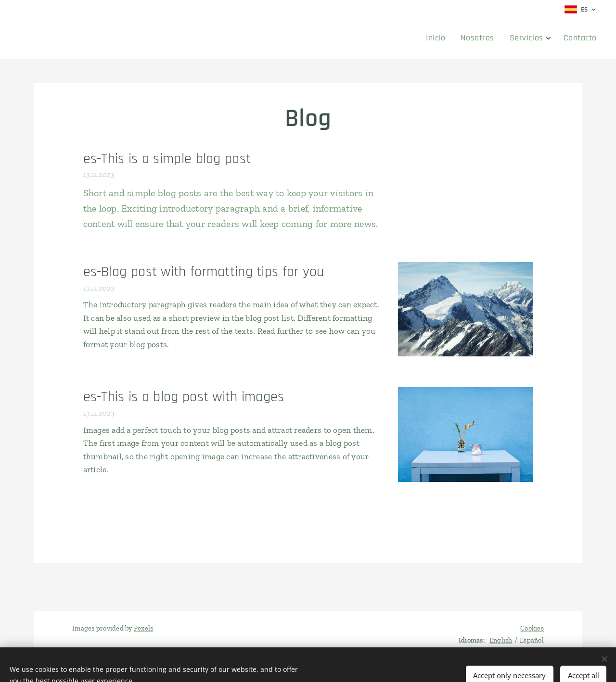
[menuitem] (545, 39)
